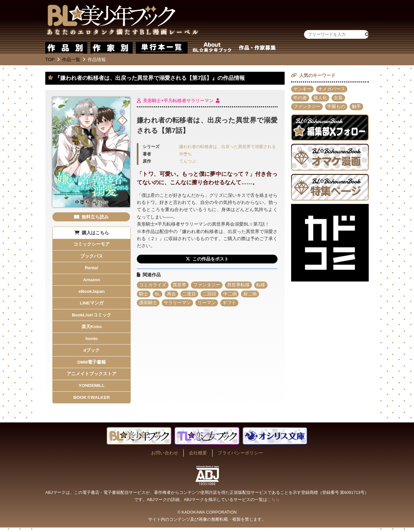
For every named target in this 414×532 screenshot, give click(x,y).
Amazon (92, 281)
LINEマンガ (92, 305)
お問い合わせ (165, 457)
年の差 (300, 98)
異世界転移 (239, 285)
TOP (50, 59)
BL (158, 294)
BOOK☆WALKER (92, 402)
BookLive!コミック (92, 317)
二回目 (210, 294)
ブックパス (92, 257)
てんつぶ (188, 161)
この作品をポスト (211, 259)
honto (92, 341)
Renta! (92, 269)
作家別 (112, 48)
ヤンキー (302, 89)
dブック (92, 353)
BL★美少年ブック (123, 21)
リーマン (207, 303)
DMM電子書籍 (91, 365)
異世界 (180, 285)
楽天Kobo (92, 329)
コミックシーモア (92, 245)
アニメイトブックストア (92, 378)
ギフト (230, 303)
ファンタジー (207, 285)
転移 (261, 285)
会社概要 (198, 457)
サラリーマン (178, 303)
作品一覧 (71, 59)
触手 (357, 107)
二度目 (190, 294)
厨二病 (251, 294)
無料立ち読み (95, 217)
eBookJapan (92, 293)
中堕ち (185, 154)
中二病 (231, 294)
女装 (339, 98)
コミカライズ (153, 285)
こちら (273, 504)
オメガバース (332, 89)
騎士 (144, 294)
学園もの (336, 107)
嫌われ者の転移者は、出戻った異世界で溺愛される (228, 147)
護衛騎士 (148, 303)
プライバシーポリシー (240, 457)
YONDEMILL (92, 389)
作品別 (66, 48)
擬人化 (321, 98)
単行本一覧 (162, 48)
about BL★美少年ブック (212, 48)
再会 (172, 294)
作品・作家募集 (257, 48)
